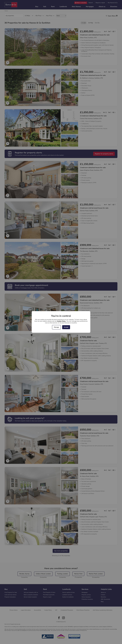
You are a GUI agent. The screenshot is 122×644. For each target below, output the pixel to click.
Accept (66, 327)
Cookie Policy (61, 321)
